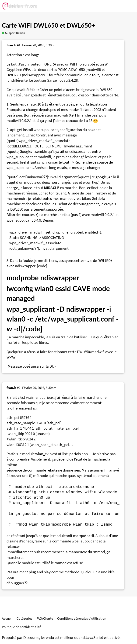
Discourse (31, 638)
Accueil (7, 618)
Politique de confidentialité (21, 627)
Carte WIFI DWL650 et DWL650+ (49, 25)
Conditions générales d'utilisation (82, 618)
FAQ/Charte (45, 618)
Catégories (24, 618)
